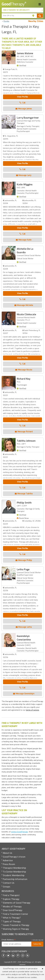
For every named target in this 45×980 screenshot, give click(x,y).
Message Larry (24, 175)
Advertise (8, 860)
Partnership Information (15, 879)
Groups (7, 887)
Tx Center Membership (14, 872)
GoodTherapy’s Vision (14, 857)
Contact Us (9, 883)
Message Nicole (24, 370)
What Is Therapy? (12, 918)
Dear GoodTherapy (13, 910)
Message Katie (24, 240)
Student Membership (14, 875)
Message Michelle (24, 305)
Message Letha (24, 627)
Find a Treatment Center (15, 914)
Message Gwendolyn (24, 694)
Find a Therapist (11, 895)
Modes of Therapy (12, 906)
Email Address (9, 940)
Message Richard (24, 432)
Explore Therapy (11, 899)
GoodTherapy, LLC (28, 962)
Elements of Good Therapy (17, 903)
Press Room (9, 864)
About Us (7, 853)
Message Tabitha (24, 494)
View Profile (22, 97)
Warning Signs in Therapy (16, 929)
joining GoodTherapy (19, 832)
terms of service (33, 710)
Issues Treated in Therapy (16, 925)
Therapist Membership (14, 868)
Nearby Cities (36, 21)
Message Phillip (24, 560)
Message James (24, 109)
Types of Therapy (12, 921)
